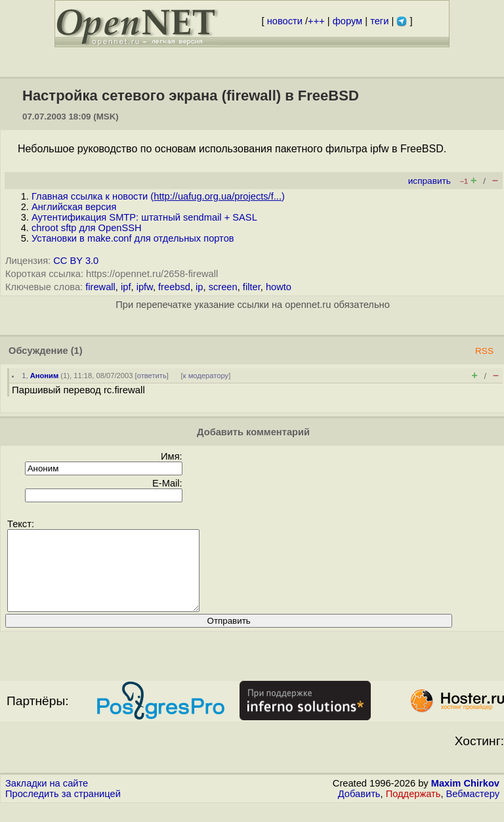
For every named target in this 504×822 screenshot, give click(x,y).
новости (285, 21)
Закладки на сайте (47, 799)
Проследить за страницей (63, 810)
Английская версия (74, 207)
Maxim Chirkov (465, 799)
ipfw (145, 287)
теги (379, 21)
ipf (126, 287)
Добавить (359, 810)
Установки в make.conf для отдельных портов (133, 238)
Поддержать (413, 810)
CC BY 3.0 (76, 261)
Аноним (45, 376)
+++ (316, 21)
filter (252, 287)
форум (347, 21)
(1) (77, 351)
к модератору (206, 376)
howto (279, 287)
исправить (430, 181)
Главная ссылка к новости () (158, 196)
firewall (100, 287)
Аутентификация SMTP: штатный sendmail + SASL (144, 217)
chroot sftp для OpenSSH (87, 228)
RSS (484, 351)
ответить (152, 376)
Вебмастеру (473, 810)
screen (223, 287)
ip (199, 287)
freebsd (174, 287)
